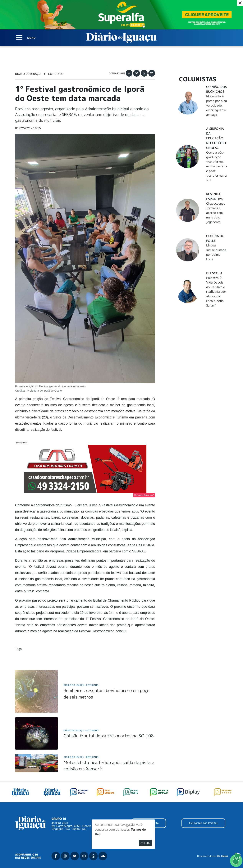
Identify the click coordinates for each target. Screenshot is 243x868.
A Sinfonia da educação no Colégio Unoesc (216, 138)
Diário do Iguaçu (28, 74)
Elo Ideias (222, 856)
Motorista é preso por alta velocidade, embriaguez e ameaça (217, 105)
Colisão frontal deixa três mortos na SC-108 (109, 736)
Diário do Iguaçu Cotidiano (81, 685)
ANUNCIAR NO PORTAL (203, 823)
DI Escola (214, 273)
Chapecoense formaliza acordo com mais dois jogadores (216, 213)
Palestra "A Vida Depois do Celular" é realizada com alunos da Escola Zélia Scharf (216, 292)
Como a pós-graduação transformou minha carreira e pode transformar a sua (217, 166)
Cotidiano (56, 74)
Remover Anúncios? (144, 495)
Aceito (145, 843)
